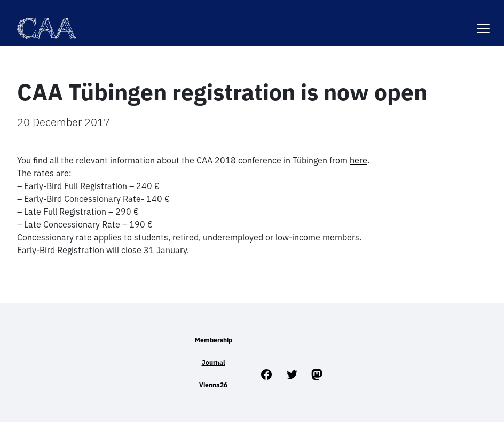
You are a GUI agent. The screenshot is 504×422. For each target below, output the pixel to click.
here (359, 160)
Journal (214, 362)
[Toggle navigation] (483, 22)
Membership (214, 340)
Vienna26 (213, 385)
